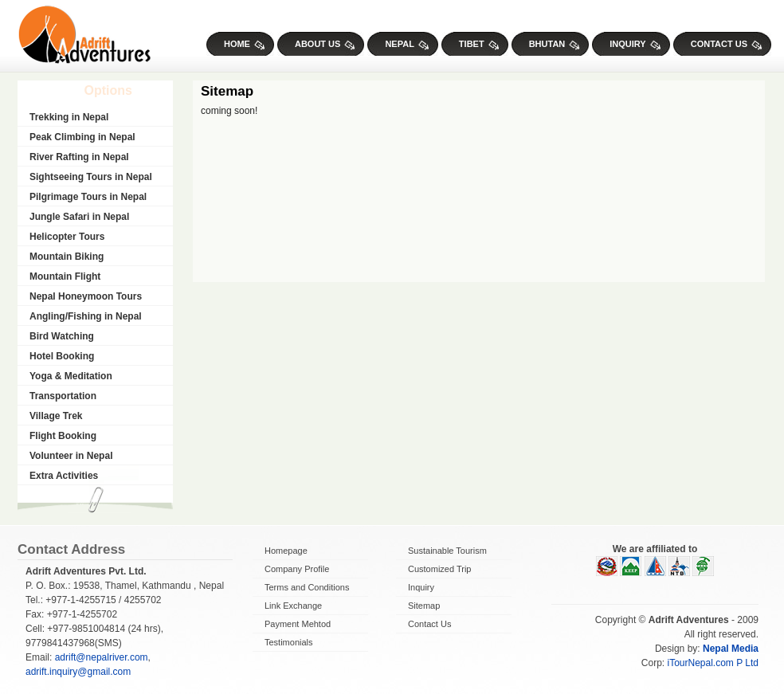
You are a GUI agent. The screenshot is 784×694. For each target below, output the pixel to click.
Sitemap (424, 606)
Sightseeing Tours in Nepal (91, 177)
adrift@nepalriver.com (102, 657)
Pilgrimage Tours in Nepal (88, 197)
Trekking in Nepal (69, 117)
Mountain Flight (65, 276)
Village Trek (56, 416)
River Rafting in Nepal (79, 157)
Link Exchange (293, 606)
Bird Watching (62, 336)
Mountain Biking (67, 257)
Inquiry (421, 587)
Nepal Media (731, 649)
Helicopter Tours (67, 237)
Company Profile (297, 569)
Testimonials (289, 642)
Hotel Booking (62, 356)
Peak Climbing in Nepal (82, 137)
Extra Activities (64, 476)
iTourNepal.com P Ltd (713, 663)
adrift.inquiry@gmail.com (78, 672)
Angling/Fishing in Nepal (86, 316)
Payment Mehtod (298, 624)
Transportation (63, 396)
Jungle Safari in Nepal (79, 217)
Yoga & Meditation (71, 376)
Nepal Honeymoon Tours (86, 296)
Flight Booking (63, 436)
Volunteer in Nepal (71, 456)
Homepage (286, 551)
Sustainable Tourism (447, 551)
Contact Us (429, 624)
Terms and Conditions (307, 587)
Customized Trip (439, 569)
